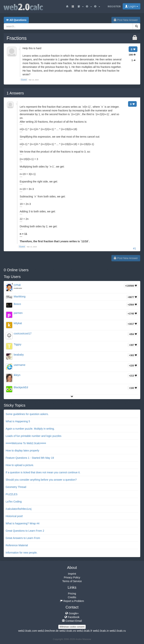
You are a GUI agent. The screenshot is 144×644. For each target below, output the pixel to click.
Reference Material (17, 545)
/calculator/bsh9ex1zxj (19, 509)
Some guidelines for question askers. (27, 414)
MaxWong (20, 296)
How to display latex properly (22, 451)
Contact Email (72, 621)
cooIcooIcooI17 (23, 333)
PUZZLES (12, 494)
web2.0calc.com (28, 631)
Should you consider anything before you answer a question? (41, 480)
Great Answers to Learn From (23, 538)
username (19, 365)
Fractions (17, 38)
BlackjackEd (21, 387)
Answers (15, 93)
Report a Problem (72, 601)
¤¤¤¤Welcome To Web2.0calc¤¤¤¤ (26, 443)
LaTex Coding (14, 502)
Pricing (72, 594)
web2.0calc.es (68, 631)
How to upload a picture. (20, 465)
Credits (72, 597)
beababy (19, 355)
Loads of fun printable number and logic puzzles (33, 436)
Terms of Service (72, 581)
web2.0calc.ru (118, 631)
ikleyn (17, 375)
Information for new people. (22, 553)
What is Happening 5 (18, 421)
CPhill (17, 285)
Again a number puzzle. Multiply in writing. (30, 429)
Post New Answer (126, 20)
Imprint (72, 574)
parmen (18, 313)
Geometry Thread (16, 487)
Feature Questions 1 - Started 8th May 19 (30, 458)
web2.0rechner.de (48, 631)
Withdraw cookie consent (72, 627)
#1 (134, 248)
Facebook (72, 617)
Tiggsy (18, 344)
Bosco (17, 304)
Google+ (72, 613)
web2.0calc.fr (84, 631)
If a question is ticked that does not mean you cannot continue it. (43, 472)
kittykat (18, 323)
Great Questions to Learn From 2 (25, 531)
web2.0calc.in (101, 631)
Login (132, 6)
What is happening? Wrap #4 (22, 523)
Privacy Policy (72, 577)
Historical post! (14, 516)
